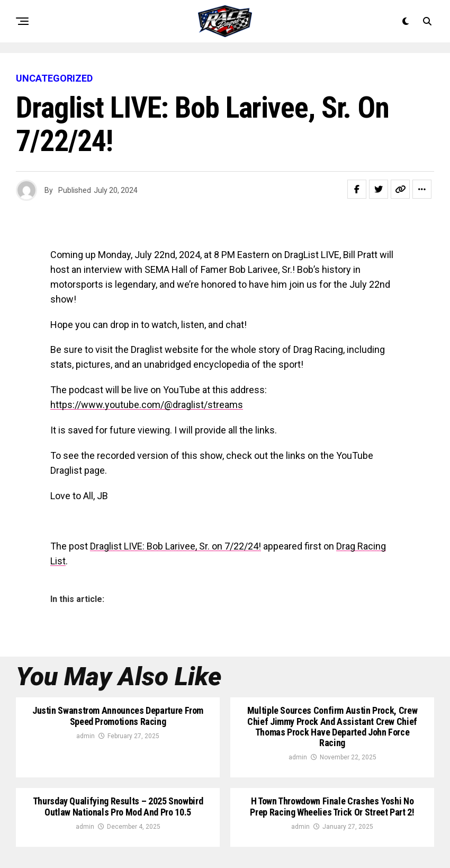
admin (85, 736)
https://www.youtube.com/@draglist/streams (147, 405)
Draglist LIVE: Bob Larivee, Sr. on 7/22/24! (175, 546)
